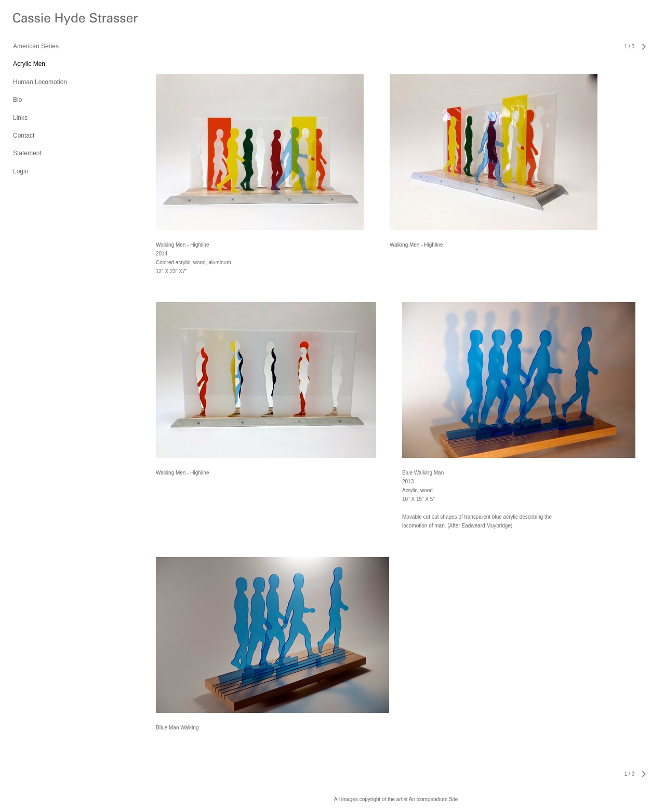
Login (21, 171)
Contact (24, 136)
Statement (27, 153)
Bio (17, 100)
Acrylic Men (29, 64)
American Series (36, 46)
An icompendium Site (434, 799)
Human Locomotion (40, 82)
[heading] (39, 21)
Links (20, 118)
